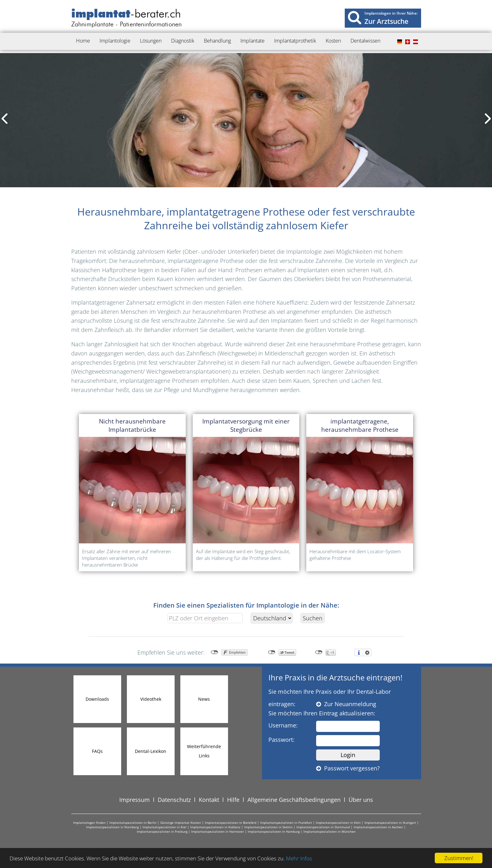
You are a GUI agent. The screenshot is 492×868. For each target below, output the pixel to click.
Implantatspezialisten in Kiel (164, 827)
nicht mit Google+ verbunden (319, 652)
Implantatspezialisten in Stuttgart (390, 823)
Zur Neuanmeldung (346, 704)
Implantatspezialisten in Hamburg (274, 831)
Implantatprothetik (295, 41)
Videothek (151, 699)
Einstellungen (367, 652)
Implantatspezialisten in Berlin (133, 823)
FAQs (97, 751)
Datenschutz (174, 800)
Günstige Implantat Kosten (181, 823)
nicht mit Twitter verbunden (272, 652)
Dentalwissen (365, 41)
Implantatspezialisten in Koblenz (215, 827)
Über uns (361, 800)
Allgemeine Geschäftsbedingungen (294, 800)
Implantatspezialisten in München (329, 831)
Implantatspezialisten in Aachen (378, 827)
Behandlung (217, 41)
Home (83, 41)
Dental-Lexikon (151, 751)
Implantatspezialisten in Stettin (268, 827)
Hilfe (233, 800)
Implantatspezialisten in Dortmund (323, 827)
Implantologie (115, 41)
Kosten (333, 41)
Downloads (97, 699)
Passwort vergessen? (348, 768)
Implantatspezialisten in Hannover (218, 831)
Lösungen (151, 41)
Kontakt (209, 800)
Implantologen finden (89, 823)
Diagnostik (183, 41)
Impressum (135, 800)
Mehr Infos (299, 858)
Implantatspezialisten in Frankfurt (286, 823)
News (204, 699)
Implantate (253, 41)
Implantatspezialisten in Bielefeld (231, 823)
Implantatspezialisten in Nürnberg (112, 827)
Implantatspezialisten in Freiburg (162, 831)
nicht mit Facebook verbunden (215, 652)
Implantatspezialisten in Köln (338, 823)
